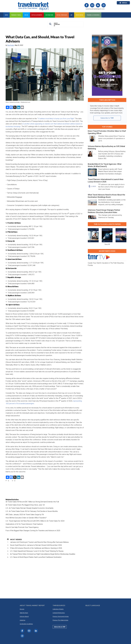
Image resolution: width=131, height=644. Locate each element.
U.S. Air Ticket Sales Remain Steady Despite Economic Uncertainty (30, 508)
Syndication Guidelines (26, 624)
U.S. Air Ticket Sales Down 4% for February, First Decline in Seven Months (32, 511)
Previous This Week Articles (60, 620)
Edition (123, 3)
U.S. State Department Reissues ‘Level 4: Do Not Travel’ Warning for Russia (37, 551)
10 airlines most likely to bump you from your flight (56, 119)
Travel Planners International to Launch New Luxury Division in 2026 (106, 180)
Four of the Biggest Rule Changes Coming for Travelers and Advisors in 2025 (33, 531)
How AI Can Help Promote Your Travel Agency (22, 527)
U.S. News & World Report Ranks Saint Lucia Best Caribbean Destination (36, 557)
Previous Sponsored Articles (61, 616)
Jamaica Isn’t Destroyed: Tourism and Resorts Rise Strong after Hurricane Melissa (39, 542)
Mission (22, 609)
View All (107, 244)
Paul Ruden (11, 45)
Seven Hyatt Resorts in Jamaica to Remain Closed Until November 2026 (36, 545)
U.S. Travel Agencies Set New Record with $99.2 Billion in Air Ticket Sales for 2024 (35, 521)
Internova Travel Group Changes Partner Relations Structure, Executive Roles (104, 211)
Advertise (22, 620)
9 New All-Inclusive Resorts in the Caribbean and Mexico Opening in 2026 (36, 548)
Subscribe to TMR (107, 118)
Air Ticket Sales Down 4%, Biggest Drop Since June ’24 (25, 505)
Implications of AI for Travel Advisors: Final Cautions (24, 524)
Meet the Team (24, 613)
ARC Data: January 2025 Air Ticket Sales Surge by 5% (25, 515)
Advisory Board (24, 616)
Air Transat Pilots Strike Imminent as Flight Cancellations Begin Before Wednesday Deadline (43, 554)
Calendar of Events (58, 609)
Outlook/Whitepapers (59, 613)
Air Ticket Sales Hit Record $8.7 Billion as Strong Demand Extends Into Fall (32, 502)
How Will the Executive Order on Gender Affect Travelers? (26, 518)
